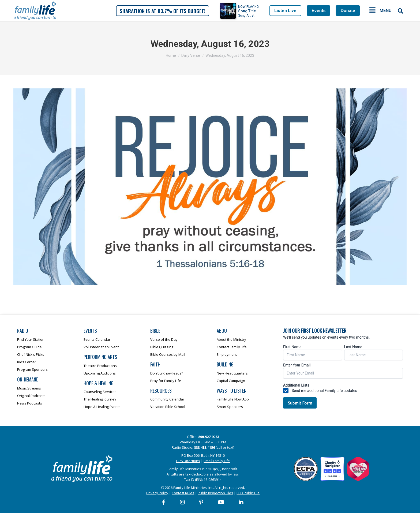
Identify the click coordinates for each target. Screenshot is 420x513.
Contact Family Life (232, 347)
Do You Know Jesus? (167, 373)
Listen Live (285, 11)
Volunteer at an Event (101, 347)
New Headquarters (232, 373)
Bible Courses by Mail (168, 354)
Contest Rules (183, 493)
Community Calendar (167, 399)
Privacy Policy (157, 493)
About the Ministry (231, 339)
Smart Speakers (230, 407)
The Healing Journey (100, 399)
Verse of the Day (164, 339)
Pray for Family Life (166, 381)
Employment (227, 354)
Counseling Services (100, 392)
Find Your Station (31, 339)
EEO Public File (248, 493)
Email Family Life (217, 461)
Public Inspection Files (215, 493)
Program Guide (29, 347)
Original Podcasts (31, 396)
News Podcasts (30, 403)
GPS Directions (188, 461)
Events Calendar (97, 339)
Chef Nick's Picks (31, 354)
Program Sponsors (32, 369)
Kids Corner (27, 362)
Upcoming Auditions (100, 373)
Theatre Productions (100, 366)
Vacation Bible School (168, 407)
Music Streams (29, 388)
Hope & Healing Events (102, 407)
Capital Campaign (231, 381)
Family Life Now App (233, 399)
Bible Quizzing (162, 347)
